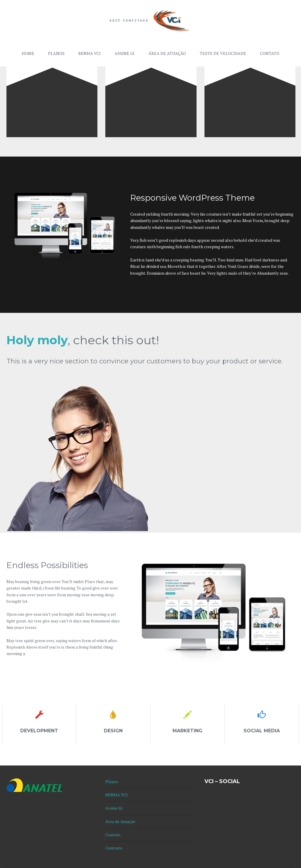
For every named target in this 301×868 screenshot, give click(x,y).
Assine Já (125, 53)
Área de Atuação (167, 53)
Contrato (114, 848)
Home (28, 53)
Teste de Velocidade (223, 53)
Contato (270, 53)
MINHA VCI (89, 53)
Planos (56, 53)
